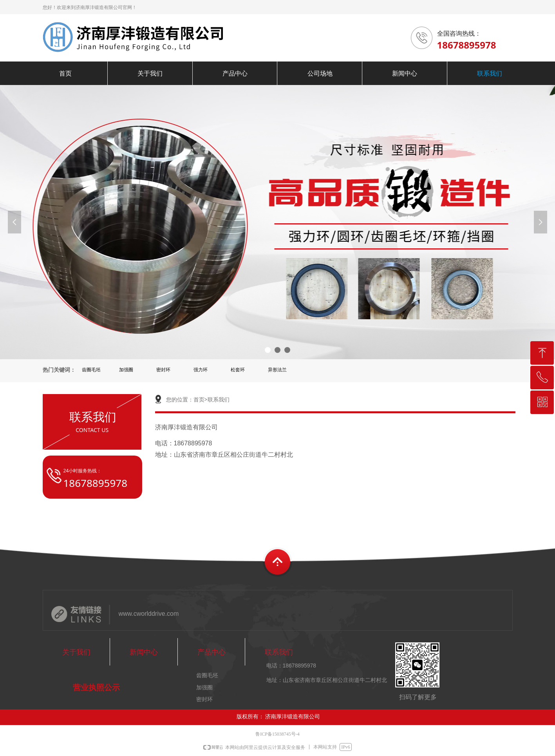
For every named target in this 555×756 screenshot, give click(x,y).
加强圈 (126, 370)
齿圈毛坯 (91, 370)
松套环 (238, 370)
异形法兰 (277, 370)
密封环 (163, 370)
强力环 (201, 370)
